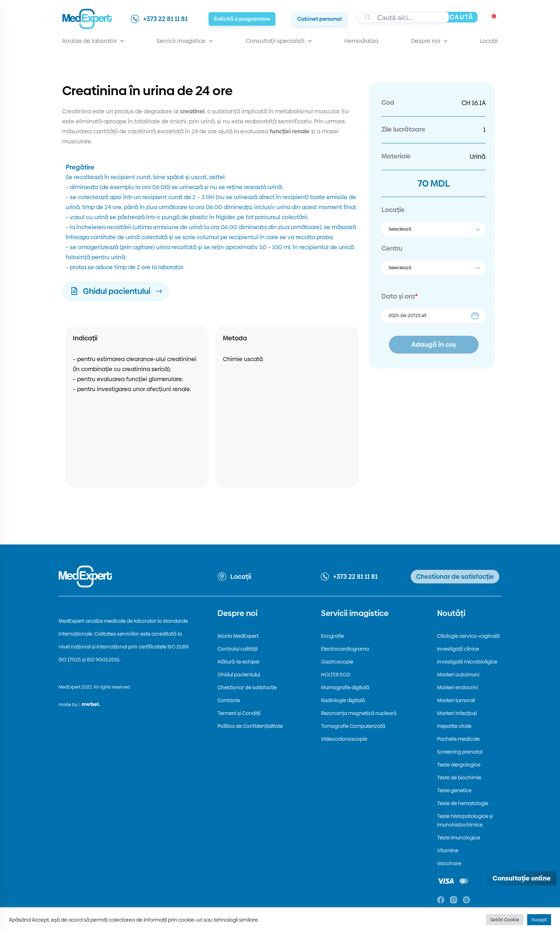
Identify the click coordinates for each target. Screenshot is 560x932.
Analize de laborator (93, 41)
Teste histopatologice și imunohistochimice (465, 820)
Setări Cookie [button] (505, 919)
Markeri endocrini (457, 687)
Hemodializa (361, 41)
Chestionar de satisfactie (247, 687)
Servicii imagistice (185, 41)
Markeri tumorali (456, 700)
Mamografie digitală (345, 687)
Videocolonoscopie (344, 739)
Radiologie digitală (343, 700)
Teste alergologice (459, 765)
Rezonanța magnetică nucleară (359, 713)
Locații (489, 41)
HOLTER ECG (336, 675)
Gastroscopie (337, 662)
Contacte (229, 700)
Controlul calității (237, 649)
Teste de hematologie (463, 803)
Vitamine (448, 850)
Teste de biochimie (459, 778)
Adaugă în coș (434, 344)
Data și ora (399, 296)
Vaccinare (449, 863)
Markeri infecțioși (457, 713)
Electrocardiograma (345, 649)
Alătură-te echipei (238, 662)
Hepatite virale (454, 726)
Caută (461, 17)
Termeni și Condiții (239, 713)
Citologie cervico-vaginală (468, 636)
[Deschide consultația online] (522, 878)
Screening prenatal (460, 752)
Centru (392, 248)
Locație (393, 210)
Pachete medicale (458, 739)
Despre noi (429, 41)
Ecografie (332, 636)
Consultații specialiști (279, 41)
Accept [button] (539, 919)
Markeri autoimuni (458, 675)
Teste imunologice (459, 838)
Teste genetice (454, 790)
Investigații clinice (458, 649)
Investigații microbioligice (467, 662)
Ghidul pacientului (239, 675)
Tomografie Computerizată (353, 726)
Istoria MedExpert (238, 636)
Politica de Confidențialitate (250, 726)
